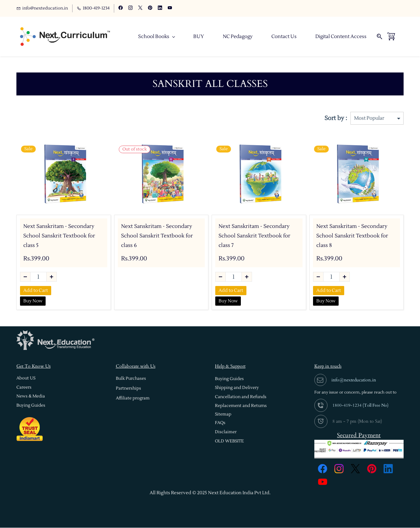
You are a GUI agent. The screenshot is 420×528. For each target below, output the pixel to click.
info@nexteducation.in (354, 380)
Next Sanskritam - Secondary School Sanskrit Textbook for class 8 (352, 236)
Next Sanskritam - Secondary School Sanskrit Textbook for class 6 (157, 236)
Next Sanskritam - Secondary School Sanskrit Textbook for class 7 (254, 236)
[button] (26, 379)
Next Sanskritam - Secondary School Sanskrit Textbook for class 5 (59, 236)
